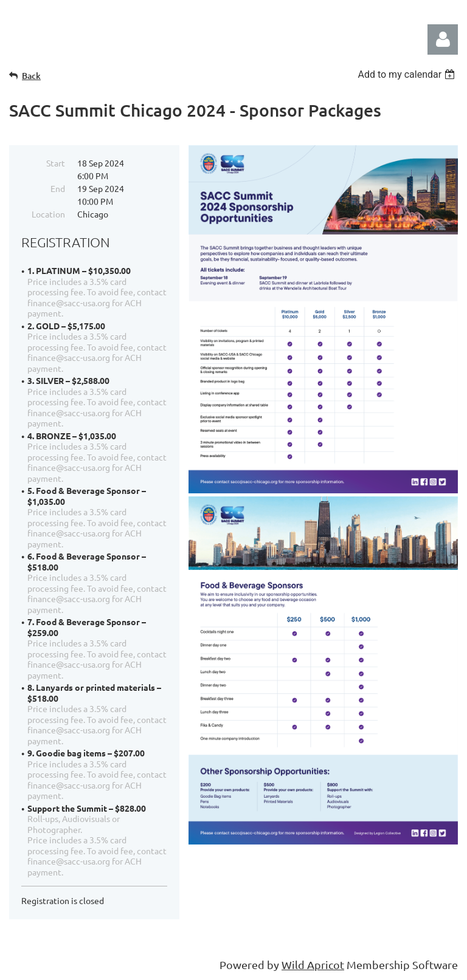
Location (48, 214)
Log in (443, 39)
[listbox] (408, 74)
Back (31, 76)
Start (56, 163)
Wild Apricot (313, 965)
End (58, 188)
